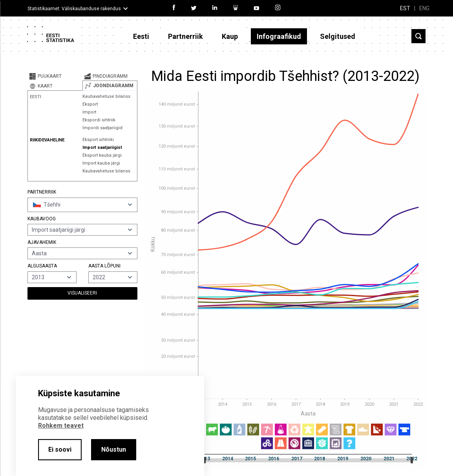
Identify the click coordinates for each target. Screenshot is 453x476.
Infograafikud (279, 36)
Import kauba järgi (101, 163)
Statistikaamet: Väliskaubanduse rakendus (74, 9)
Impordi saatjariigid (102, 128)
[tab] (55, 76)
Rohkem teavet (61, 426)
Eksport (90, 104)
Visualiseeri (82, 293)
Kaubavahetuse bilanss (106, 96)
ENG (424, 8)
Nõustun (114, 449)
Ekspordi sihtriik (99, 120)
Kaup (230, 36)
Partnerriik (185, 36)
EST (405, 8)
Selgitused (338, 36)
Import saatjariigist (102, 147)
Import (89, 112)
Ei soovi (60, 449)
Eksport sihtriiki (98, 140)
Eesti (141, 36)
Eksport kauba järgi (102, 155)
